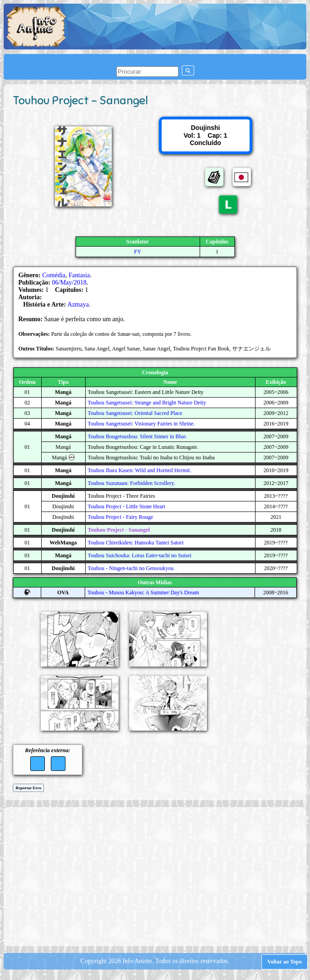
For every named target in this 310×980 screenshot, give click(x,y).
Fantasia (79, 275)
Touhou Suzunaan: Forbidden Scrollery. (132, 483)
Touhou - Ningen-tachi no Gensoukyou (131, 568)
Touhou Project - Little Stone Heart (127, 506)
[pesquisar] (147, 72)
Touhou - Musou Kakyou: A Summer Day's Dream (143, 592)
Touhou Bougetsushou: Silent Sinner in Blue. (138, 436)
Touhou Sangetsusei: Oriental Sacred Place (135, 413)
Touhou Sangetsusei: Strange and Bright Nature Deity (147, 403)
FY (138, 252)
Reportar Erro (28, 788)
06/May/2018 (69, 283)
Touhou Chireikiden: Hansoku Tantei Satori (136, 543)
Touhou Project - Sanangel (119, 530)
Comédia (54, 275)
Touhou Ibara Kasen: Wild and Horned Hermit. (140, 470)
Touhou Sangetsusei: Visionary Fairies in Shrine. (141, 424)
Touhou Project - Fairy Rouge (121, 517)
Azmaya (78, 304)
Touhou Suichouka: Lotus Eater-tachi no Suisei (140, 555)
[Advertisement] (159, 876)
